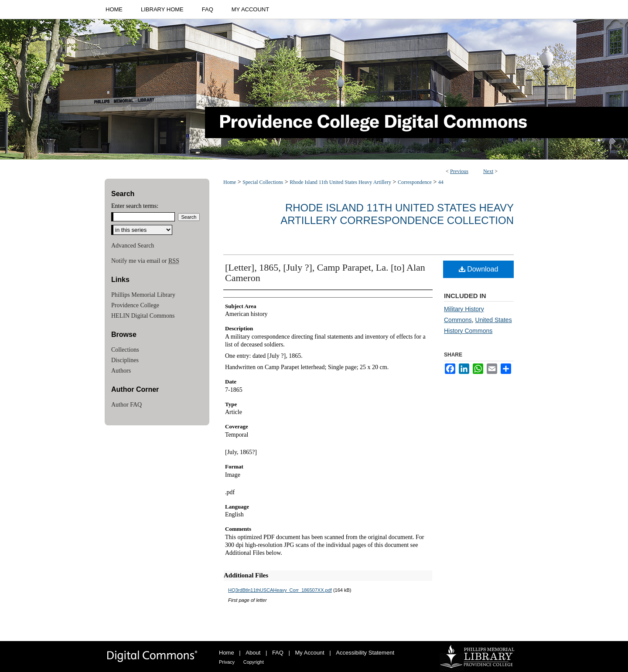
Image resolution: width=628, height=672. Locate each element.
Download (479, 269)
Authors (121, 371)
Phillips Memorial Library (143, 295)
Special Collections (263, 182)
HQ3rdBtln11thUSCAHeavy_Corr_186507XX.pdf (280, 590)
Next (488, 171)
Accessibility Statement (365, 653)
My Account (310, 653)
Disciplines (125, 360)
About (253, 653)
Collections (125, 350)
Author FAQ (126, 405)
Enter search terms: (135, 206)
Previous (459, 171)
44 (441, 182)
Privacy (227, 662)
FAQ (278, 653)
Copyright (254, 662)
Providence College (135, 305)
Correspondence (415, 182)
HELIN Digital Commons (143, 316)
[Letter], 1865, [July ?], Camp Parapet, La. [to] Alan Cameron (325, 273)
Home (230, 182)
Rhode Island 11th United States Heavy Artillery (340, 182)
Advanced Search (133, 246)
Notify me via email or (145, 261)
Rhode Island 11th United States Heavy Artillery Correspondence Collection (397, 214)
